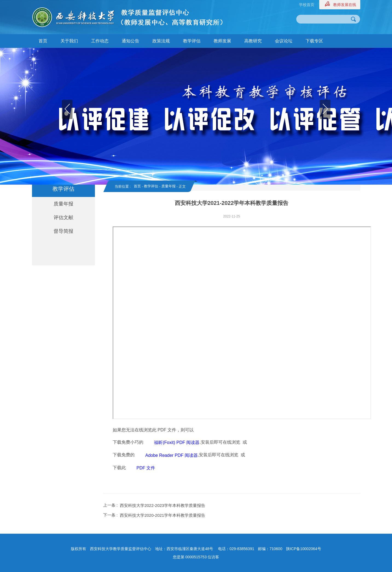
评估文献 (63, 217)
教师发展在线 (345, 5)
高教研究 (253, 41)
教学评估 (192, 41)
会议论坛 (284, 41)
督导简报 (63, 231)
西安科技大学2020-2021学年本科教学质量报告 (162, 515)
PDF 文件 (146, 468)
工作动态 (100, 41)
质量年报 (63, 204)
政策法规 (161, 41)
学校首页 (307, 5)
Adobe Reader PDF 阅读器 (172, 455)
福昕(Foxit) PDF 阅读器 (177, 442)
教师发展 (222, 41)
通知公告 (130, 41)
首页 (43, 41)
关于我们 (69, 41)
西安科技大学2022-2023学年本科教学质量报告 (162, 505)
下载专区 (314, 41)
